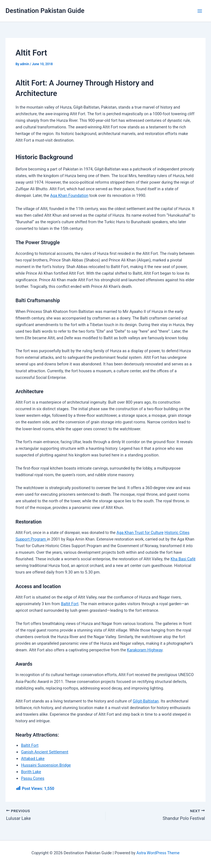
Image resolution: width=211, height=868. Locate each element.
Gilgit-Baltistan (146, 701)
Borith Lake (31, 772)
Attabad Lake (33, 759)
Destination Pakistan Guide (45, 11)
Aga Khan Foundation (69, 195)
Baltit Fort (70, 604)
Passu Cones (33, 778)
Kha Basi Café (183, 559)
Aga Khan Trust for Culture (140, 533)
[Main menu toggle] (200, 11)
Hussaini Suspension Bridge (46, 765)
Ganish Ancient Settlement (45, 752)
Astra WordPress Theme (158, 853)
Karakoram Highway (145, 650)
